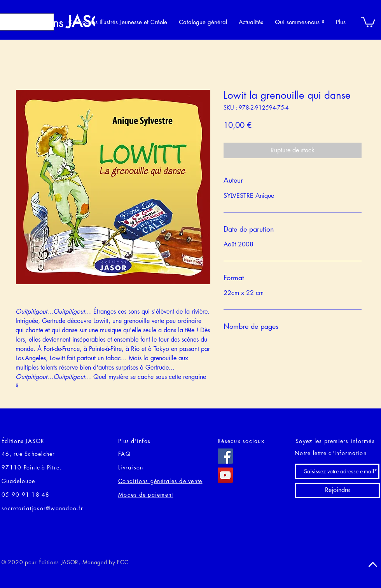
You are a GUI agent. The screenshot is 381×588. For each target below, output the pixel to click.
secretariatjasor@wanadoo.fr (42, 508)
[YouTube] (225, 475)
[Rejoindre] (337, 490)
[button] (368, 21)
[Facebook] (225, 456)
